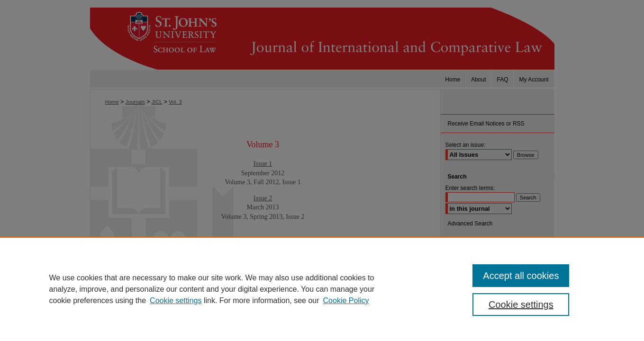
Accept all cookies (521, 276)
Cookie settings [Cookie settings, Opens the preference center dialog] (521, 305)
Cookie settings (176, 301)
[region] (322, 289)
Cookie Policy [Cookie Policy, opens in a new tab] (346, 301)
